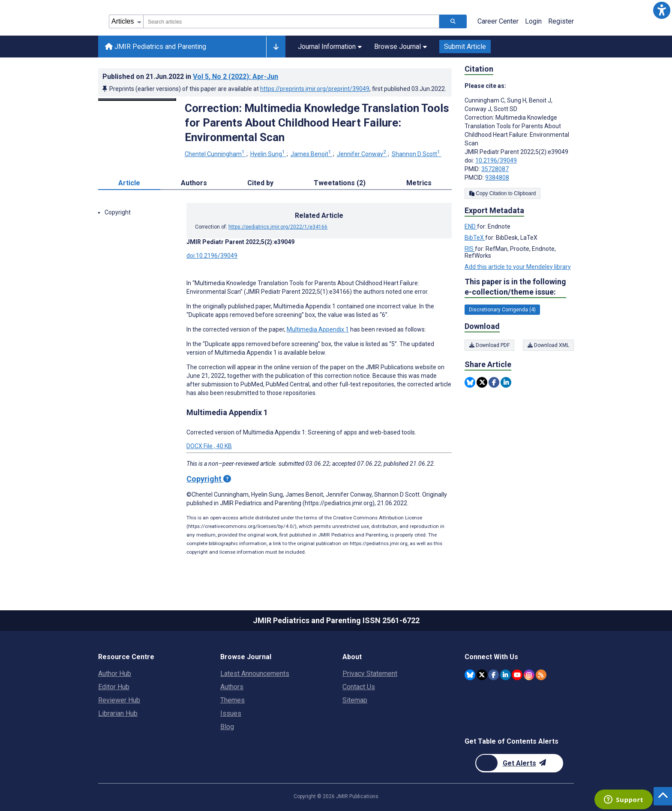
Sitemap (355, 700)
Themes (232, 700)
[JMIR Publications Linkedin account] (505, 675)
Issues (231, 713)
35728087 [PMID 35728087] (495, 169)
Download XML (548, 345)
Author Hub (115, 674)
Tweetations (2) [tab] (340, 183)
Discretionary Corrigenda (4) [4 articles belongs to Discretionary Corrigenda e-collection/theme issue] (502, 310)
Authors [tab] (194, 183)
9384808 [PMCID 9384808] (497, 178)
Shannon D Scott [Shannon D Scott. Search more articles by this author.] (417, 154)
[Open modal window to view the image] (137, 99)
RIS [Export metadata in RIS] (470, 249)
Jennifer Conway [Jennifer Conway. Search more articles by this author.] (362, 154)
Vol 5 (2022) (235, 77)
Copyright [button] (118, 212)
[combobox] (291, 21)
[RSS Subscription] (541, 675)
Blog (227, 727)
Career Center (498, 21)
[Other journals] (276, 47)
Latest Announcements (255, 674)
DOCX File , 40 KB (209, 446)
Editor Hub (114, 687)
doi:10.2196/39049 (212, 256)
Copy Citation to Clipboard (502, 193)
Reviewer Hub (119, 700)
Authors (232, 687)
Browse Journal (400, 47)
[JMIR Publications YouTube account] (517, 675)
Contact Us (359, 687)
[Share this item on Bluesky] (470, 382)
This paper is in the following (515, 287)
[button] (662, 10)
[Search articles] (453, 21)
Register (561, 21)
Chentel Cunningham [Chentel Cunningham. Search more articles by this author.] (215, 154)
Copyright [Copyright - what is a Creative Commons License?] (209, 479)
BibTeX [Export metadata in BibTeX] (475, 238)
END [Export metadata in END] (471, 226)
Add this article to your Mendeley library (518, 267)
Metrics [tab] (419, 183)
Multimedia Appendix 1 (318, 329)
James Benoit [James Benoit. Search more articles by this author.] (312, 154)
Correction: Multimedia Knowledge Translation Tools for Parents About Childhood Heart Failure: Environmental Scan (317, 123)
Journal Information (330, 47)
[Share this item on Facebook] (494, 382)
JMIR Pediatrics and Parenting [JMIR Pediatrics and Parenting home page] (156, 47)
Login (533, 21)
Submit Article (465, 47)
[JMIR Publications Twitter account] (482, 675)
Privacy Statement (370, 674)
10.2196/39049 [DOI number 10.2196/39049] (496, 160)
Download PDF (489, 345)
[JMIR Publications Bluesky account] (470, 675)
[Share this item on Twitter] (482, 382)
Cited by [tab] (260, 183)
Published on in (190, 77)
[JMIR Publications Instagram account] (529, 675)
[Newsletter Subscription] (519, 763)
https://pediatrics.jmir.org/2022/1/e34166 (278, 227)
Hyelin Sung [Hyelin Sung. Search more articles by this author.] (268, 154)
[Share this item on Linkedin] (506, 382)
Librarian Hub (118, 713)
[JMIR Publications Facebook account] (493, 675)
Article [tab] (129, 183)
